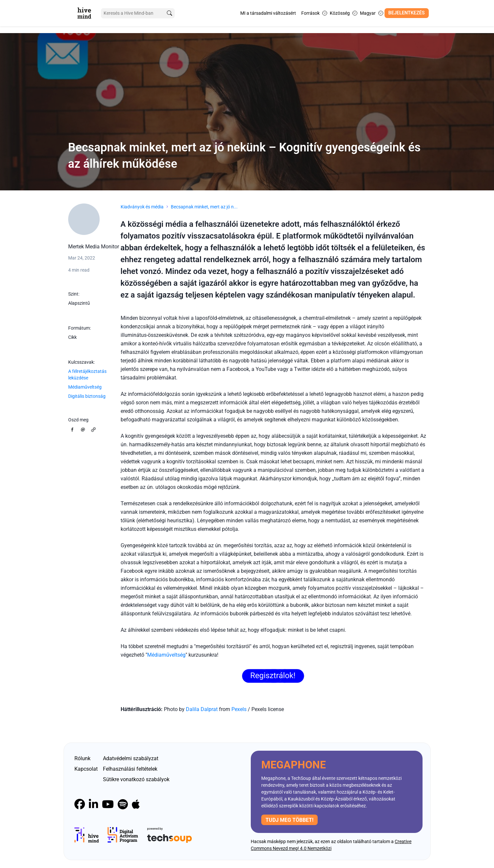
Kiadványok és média (142, 207)
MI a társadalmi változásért (268, 13)
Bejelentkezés (407, 13)
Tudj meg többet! (289, 820)
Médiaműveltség (85, 387)
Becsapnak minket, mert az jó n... (204, 207)
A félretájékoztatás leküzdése (87, 375)
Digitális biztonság (87, 396)
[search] (169, 13)
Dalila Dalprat (202, 709)
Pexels (240, 709)
